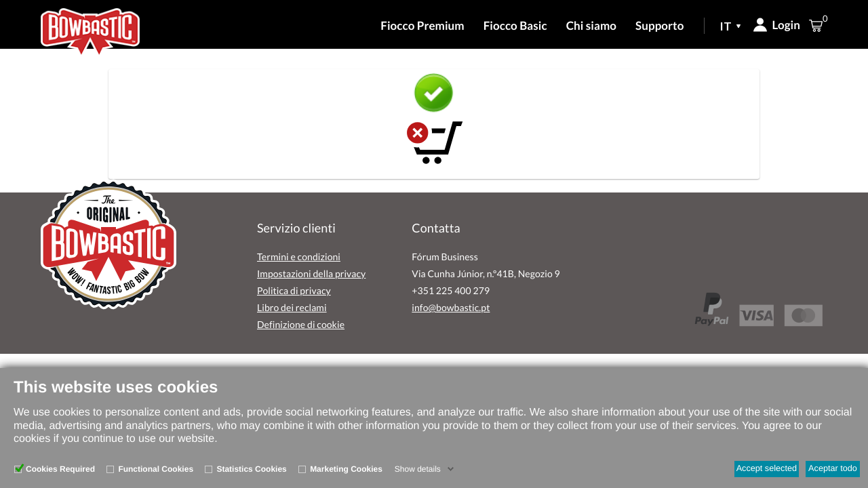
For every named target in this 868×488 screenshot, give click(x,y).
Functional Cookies (156, 469)
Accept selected (767, 468)
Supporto (659, 25)
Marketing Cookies (346, 469)
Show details (418, 469)
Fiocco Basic (515, 25)
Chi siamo (591, 25)
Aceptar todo (833, 468)
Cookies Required (60, 469)
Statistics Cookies (251, 469)
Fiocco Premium (422, 25)
